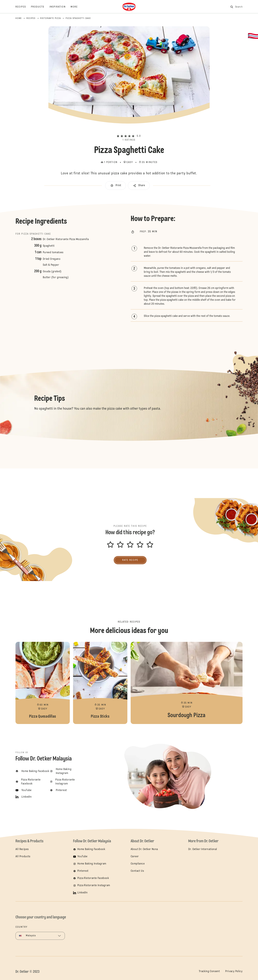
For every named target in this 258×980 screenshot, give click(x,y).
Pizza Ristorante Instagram (94, 886)
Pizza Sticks (100, 683)
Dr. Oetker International (203, 849)
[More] (77, 7)
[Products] (40, 7)
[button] (129, 130)
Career (135, 857)
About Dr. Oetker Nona (144, 849)
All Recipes (22, 849)
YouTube (82, 857)
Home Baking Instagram (92, 864)
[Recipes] (23, 7)
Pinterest (83, 871)
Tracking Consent (209, 971)
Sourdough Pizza (187, 683)
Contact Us (137, 871)
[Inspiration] (60, 7)
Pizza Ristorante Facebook (93, 878)
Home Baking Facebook (91, 849)
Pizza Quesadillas (43, 683)
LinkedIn (82, 893)
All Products (23, 857)
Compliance (138, 864)
